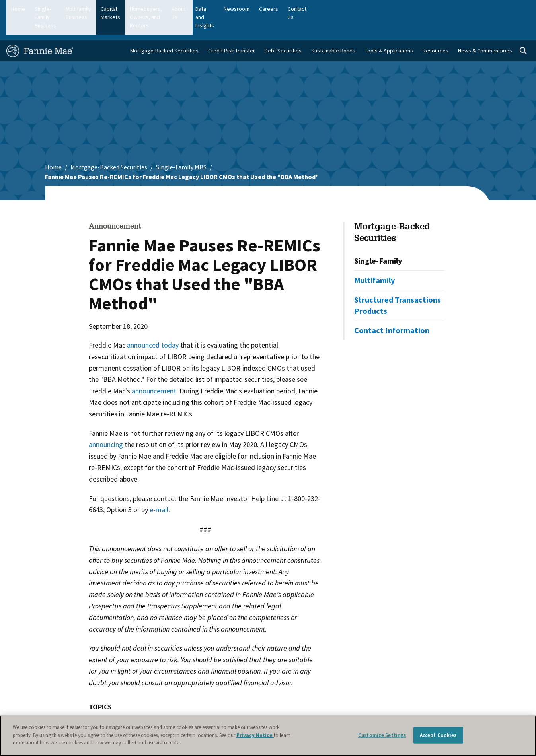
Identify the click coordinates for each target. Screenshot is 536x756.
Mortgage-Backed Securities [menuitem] (164, 28)
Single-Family (378, 238)
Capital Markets (174, 9)
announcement (154, 368)
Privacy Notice (255, 735)
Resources (436, 28)
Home (18, 9)
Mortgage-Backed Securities (109, 145)
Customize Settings (382, 735)
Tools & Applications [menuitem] (389, 28)
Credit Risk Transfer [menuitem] (232, 28)
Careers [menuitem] (480, 9)
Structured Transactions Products (398, 283)
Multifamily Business (122, 9)
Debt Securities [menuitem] (283, 28)
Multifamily (374, 258)
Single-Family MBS (181, 145)
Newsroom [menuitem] (448, 9)
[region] (268, 736)
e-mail (159, 487)
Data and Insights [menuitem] (405, 9)
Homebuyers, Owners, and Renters (245, 9)
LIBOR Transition (119, 701)
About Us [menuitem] (364, 9)
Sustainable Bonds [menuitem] (333, 28)
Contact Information (392, 308)
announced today (153, 323)
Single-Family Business (62, 9)
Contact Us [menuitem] (512, 9)
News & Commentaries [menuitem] (485, 28)
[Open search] (523, 29)
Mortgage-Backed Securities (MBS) (207, 701)
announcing (106, 422)
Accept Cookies (438, 735)
